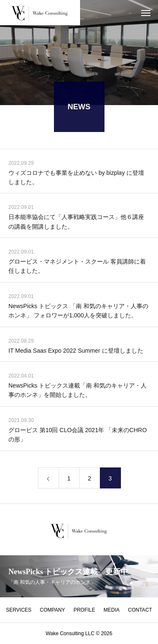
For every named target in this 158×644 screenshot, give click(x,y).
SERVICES (19, 610)
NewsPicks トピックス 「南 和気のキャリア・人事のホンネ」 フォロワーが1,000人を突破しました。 (78, 312)
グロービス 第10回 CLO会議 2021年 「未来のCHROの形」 (78, 436)
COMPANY (53, 610)
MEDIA (112, 610)
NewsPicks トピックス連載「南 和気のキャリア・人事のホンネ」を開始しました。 (78, 391)
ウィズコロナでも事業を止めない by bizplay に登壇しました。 (76, 178)
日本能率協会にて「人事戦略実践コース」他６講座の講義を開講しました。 (76, 223)
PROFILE (84, 610)
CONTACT (140, 610)
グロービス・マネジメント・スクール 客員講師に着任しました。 (77, 267)
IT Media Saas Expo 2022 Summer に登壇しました (76, 351)
